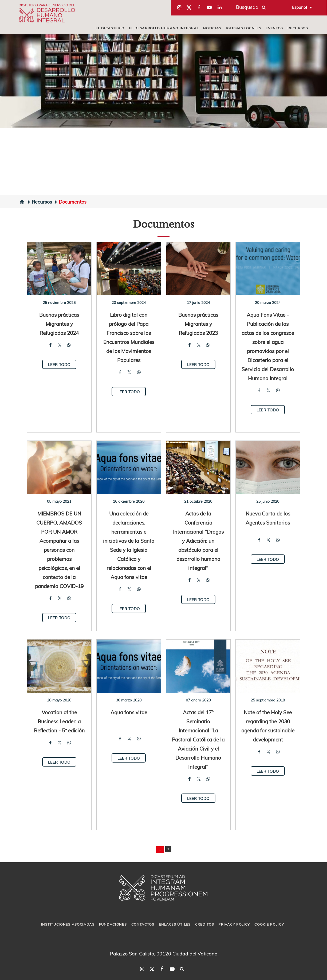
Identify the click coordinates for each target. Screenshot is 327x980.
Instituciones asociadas (68, 924)
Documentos (70, 202)
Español (300, 7)
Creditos (205, 924)
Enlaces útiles (175, 924)
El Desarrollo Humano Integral (164, 28)
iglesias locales (243, 28)
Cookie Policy (269, 924)
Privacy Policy (234, 924)
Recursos (298, 28)
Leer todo (59, 364)
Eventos (274, 28)
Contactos (143, 924)
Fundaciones (113, 924)
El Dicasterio (110, 28)
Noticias (212, 28)
